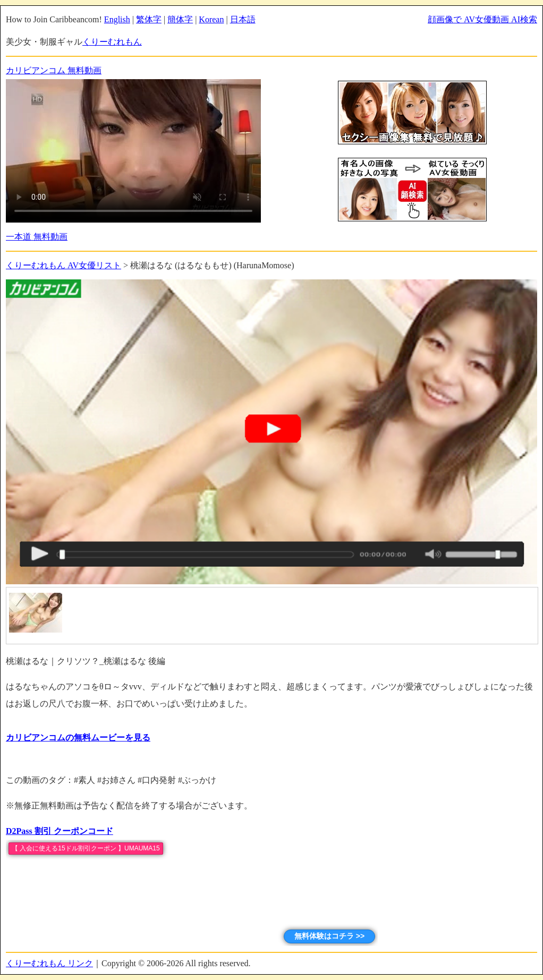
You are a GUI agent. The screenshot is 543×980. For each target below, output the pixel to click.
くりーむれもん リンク (49, 963)
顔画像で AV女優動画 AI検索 (482, 19)
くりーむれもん (112, 42)
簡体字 (180, 19)
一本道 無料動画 (37, 237)
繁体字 (149, 19)
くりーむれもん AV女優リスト (63, 265)
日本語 (243, 19)
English (117, 19)
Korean (211, 19)
